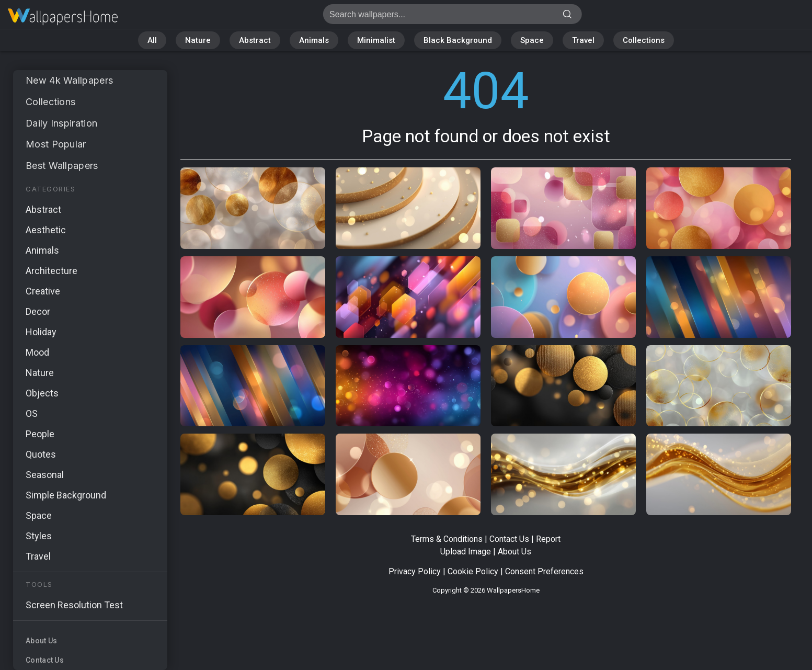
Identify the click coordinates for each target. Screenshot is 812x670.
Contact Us (45, 660)
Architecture (52, 271)
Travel (583, 40)
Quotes (41, 454)
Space (532, 40)
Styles (39, 536)
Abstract (255, 40)
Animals (314, 40)
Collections (644, 40)
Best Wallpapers (62, 166)
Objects (42, 393)
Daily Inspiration (62, 123)
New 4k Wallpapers (69, 80)
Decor (38, 311)
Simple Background (66, 495)
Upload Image (466, 552)
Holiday (41, 332)
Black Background (458, 40)
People (40, 434)
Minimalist (376, 40)
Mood (37, 352)
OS (32, 413)
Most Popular (56, 144)
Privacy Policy (415, 571)
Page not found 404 (63, 17)
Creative (43, 291)
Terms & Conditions (447, 539)
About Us (41, 641)
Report (548, 539)
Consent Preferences (544, 571)
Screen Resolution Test (74, 605)
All (152, 40)
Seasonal (45, 475)
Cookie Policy (473, 571)
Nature (198, 40)
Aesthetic (46, 230)
